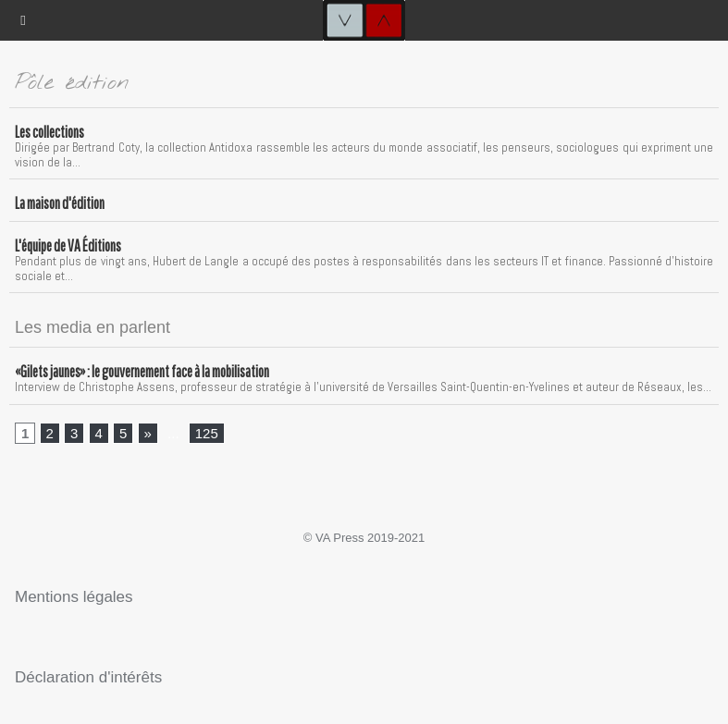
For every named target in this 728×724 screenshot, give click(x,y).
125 (207, 433)
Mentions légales (74, 597)
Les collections (49, 132)
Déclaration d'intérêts (88, 677)
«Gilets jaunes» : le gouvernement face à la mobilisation (142, 371)
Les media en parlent (93, 327)
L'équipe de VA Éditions (68, 245)
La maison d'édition (60, 203)
